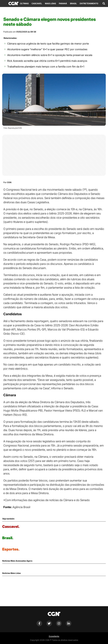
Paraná (63, 3)
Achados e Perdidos (49, 8)
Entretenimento (89, 3)
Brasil (73, 3)
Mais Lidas (50, 3)
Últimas (24, 3)
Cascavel (37, 3)
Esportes (27, 8)
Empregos (71, 8)
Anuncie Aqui (90, 8)
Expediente (54, 636)
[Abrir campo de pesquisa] (104, 3)
